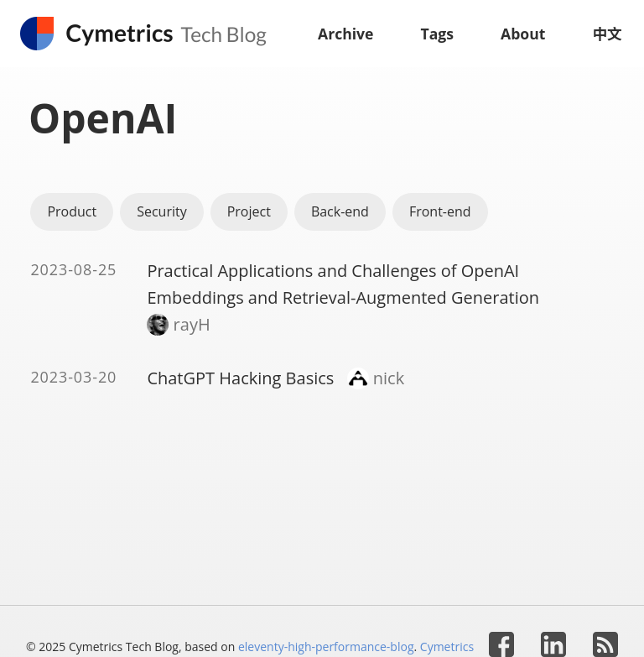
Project (249, 211)
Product (72, 211)
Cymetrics (447, 647)
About (523, 34)
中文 (607, 34)
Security (162, 211)
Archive (346, 34)
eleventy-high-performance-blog (326, 647)
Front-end (440, 211)
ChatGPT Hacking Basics (240, 378)
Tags (438, 34)
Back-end (340, 211)
